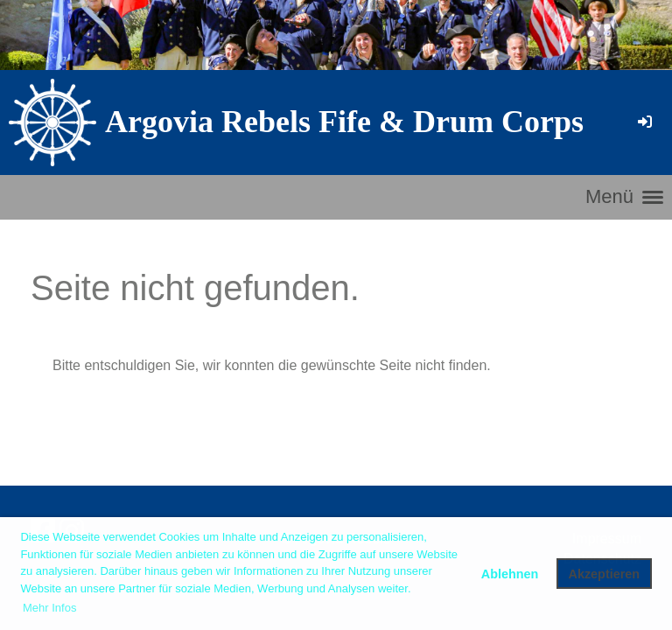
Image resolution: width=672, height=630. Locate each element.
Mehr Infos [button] (49, 608)
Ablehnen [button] (510, 574)
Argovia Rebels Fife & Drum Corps (344, 122)
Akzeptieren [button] (605, 574)
